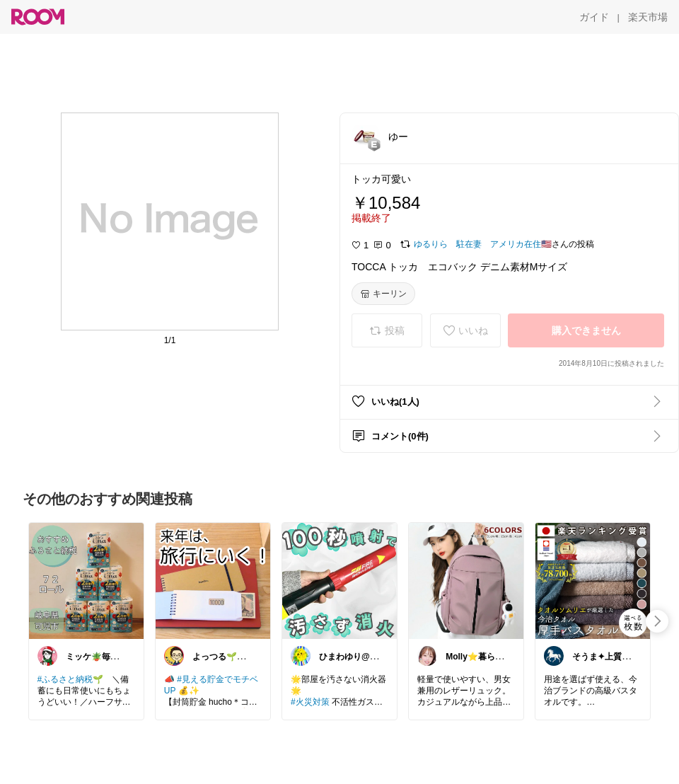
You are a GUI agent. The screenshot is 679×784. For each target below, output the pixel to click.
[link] (86, 580)
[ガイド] (594, 17)
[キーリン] (383, 294)
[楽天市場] (648, 17)
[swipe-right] (657, 621)
